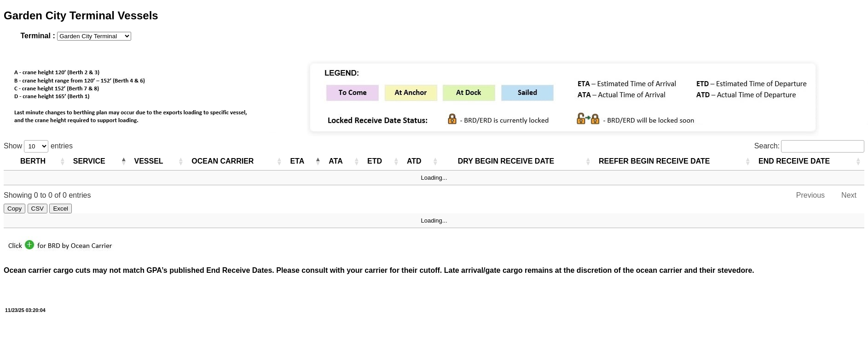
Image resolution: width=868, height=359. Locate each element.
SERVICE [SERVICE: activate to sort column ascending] (89, 161)
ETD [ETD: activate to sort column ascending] (375, 161)
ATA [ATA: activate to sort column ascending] (336, 161)
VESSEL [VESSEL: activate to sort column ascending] (149, 161)
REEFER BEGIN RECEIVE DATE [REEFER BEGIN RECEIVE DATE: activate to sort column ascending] (654, 161)
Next (849, 195)
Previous (810, 195)
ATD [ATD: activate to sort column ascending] (414, 161)
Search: (809, 146)
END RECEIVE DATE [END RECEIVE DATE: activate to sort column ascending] (794, 161)
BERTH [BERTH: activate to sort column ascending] (33, 161)
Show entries (38, 146)
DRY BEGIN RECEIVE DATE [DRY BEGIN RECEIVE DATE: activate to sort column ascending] (506, 161)
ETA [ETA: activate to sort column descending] (297, 161)
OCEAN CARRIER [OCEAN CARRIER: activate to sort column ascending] (223, 161)
